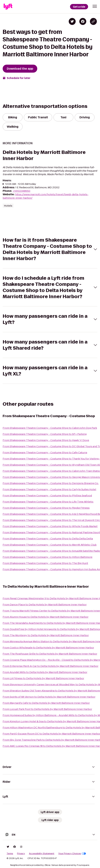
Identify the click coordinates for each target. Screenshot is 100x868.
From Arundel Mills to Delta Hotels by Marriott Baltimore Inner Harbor (45, 672)
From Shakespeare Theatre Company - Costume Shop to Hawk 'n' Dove (46, 440)
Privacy (21, 854)
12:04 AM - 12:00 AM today (21, 184)
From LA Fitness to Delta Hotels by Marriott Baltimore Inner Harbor (43, 678)
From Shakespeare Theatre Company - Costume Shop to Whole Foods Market (50, 526)
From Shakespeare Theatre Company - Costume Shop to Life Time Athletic (48, 502)
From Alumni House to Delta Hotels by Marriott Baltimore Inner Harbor (46, 617)
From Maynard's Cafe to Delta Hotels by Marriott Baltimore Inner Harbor (46, 703)
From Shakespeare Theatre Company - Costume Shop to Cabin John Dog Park (50, 428)
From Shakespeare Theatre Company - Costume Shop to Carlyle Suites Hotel (49, 489)
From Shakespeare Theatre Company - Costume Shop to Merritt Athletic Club (50, 545)
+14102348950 (21, 191)
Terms (10, 854)
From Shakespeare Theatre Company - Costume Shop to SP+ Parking (45, 434)
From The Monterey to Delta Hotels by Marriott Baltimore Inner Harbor (46, 635)
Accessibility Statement (42, 854)
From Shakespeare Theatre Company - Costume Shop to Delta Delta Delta (48, 539)
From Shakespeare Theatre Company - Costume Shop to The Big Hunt (45, 563)
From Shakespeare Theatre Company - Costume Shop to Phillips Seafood (47, 495)
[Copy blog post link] (93, 21)
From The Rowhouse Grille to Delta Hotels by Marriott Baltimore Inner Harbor (50, 654)
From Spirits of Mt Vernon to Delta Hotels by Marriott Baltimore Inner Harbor (49, 697)
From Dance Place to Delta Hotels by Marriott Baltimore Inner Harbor (45, 605)
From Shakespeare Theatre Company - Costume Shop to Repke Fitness (46, 508)
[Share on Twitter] (72, 21)
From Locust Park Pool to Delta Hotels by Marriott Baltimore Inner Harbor (47, 709)
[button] (95, 6)
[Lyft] (8, 7)
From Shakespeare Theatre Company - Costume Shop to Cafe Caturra (45, 452)
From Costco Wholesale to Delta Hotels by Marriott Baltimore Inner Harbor (48, 648)
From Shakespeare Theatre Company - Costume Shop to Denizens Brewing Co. (51, 483)
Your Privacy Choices (72, 854)
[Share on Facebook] (83, 21)
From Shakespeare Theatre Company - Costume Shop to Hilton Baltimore (48, 557)
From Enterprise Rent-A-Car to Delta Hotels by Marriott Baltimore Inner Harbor (50, 666)
